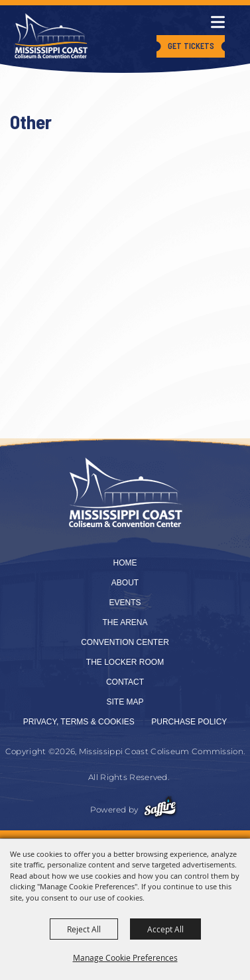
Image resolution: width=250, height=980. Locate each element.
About (125, 583)
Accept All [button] (165, 929)
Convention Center (125, 642)
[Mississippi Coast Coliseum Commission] (51, 36)
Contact (125, 682)
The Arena (125, 622)
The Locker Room (125, 662)
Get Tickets (191, 46)
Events (125, 603)
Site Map (125, 702)
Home (125, 563)
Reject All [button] (84, 929)
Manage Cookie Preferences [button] (125, 957)
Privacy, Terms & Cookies (79, 722)
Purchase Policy (189, 722)
